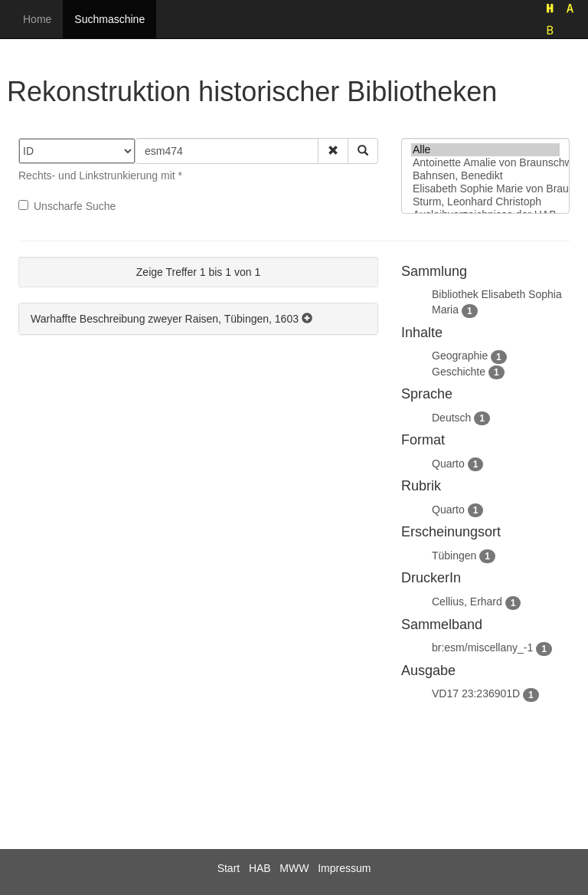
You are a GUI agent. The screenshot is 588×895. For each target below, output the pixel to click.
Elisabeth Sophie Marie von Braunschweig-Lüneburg (485, 189)
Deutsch (451, 418)
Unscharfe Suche (67, 206)
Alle (485, 150)
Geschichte (459, 372)
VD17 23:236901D (476, 693)
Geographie (460, 356)
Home (37, 19)
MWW (294, 868)
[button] (333, 151)
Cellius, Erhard (467, 602)
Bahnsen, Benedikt (485, 176)
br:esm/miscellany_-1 (482, 647)
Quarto (448, 464)
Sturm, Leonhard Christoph (485, 202)
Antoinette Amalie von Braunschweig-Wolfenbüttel (485, 163)
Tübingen (454, 556)
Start (229, 868)
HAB (260, 868)
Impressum (344, 868)
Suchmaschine (109, 19)
